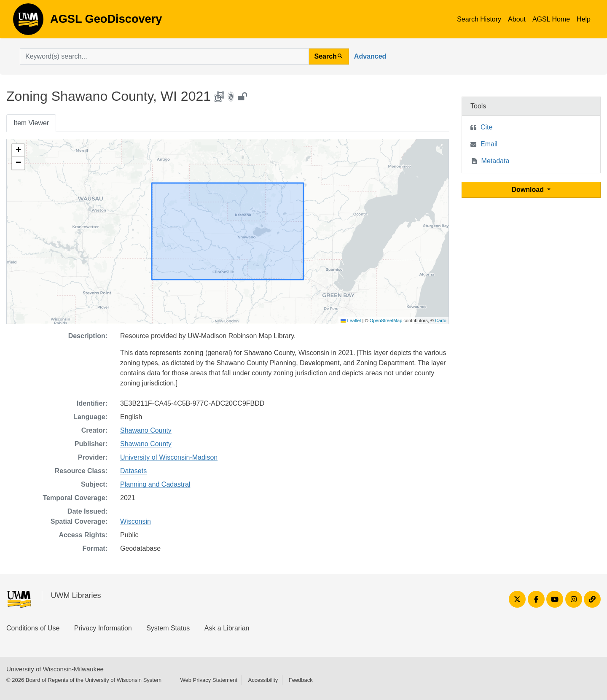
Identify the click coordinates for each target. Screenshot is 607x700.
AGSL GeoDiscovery (28, 22)
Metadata (496, 161)
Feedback (301, 680)
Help (584, 19)
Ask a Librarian (227, 628)
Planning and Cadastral (155, 484)
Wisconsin (136, 521)
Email (489, 144)
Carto (441, 320)
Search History (479, 19)
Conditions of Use (33, 628)
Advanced (370, 56)
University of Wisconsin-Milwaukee (55, 669)
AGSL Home (551, 19)
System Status (168, 628)
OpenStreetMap (386, 320)
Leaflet (351, 320)
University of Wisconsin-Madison (169, 457)
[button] (18, 151)
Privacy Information (103, 628)
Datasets (133, 471)
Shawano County (146, 430)
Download (529, 190)
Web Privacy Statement (209, 680)
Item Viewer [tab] (31, 123)
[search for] (164, 57)
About (517, 19)
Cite (486, 127)
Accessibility (263, 680)
